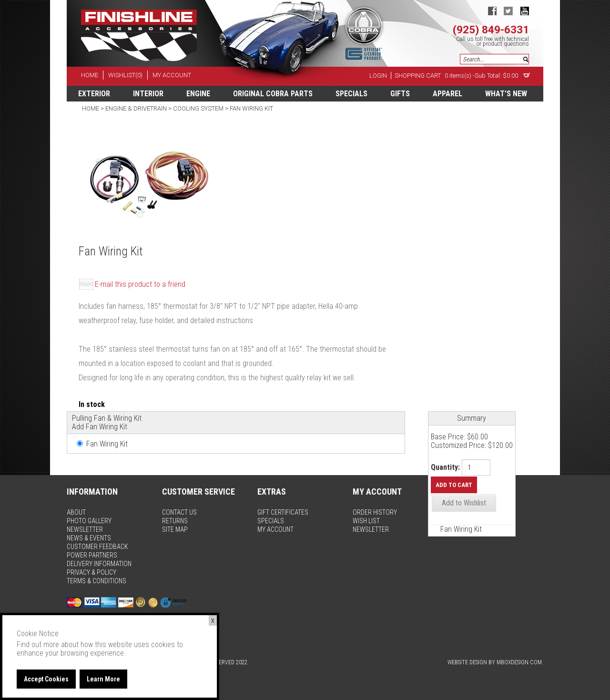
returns (175, 521)
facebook (492, 11)
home (90, 75)
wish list (366, 521)
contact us (179, 512)
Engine (198, 94)
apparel (447, 94)
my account (172, 75)
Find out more (38, 644)
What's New (506, 94)
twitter (508, 11)
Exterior (94, 94)
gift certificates (283, 512)
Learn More (103, 679)
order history (375, 512)
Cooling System (198, 108)
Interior (148, 94)
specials (351, 94)
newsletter (85, 529)
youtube (524, 11)
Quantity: (445, 467)
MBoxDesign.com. (520, 662)
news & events (89, 538)
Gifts (400, 94)
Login (378, 76)
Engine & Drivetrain (136, 108)
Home (91, 108)
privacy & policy (91, 572)
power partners (92, 555)
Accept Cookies (46, 679)
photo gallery (89, 521)
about (76, 512)
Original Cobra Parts (273, 94)
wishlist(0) (125, 75)
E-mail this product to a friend (140, 284)
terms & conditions (97, 581)
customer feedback (97, 547)
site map (175, 529)
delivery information (99, 564)
